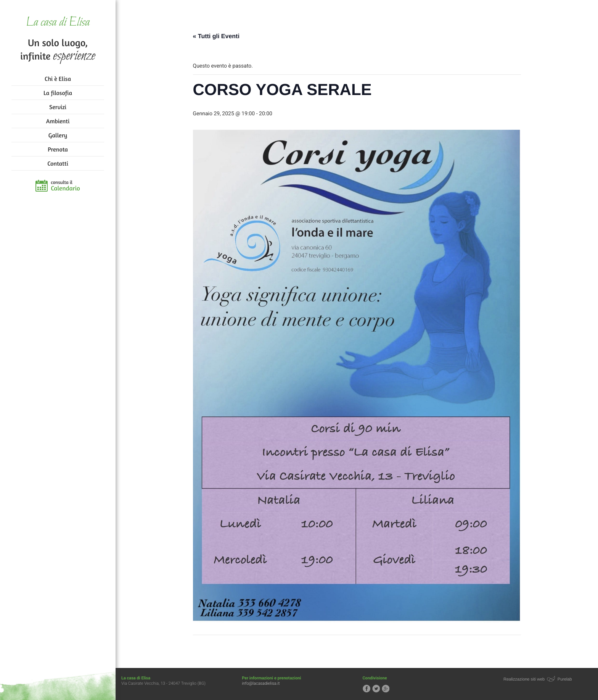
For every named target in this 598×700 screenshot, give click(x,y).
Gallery (58, 135)
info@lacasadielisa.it (261, 683)
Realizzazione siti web (524, 679)
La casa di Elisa (58, 23)
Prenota (58, 149)
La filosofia (58, 93)
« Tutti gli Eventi (216, 36)
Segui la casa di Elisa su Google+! (386, 689)
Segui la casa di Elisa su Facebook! (367, 689)
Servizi (58, 107)
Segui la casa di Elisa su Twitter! (376, 689)
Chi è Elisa (58, 79)
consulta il (65, 186)
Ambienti (58, 121)
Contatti (58, 163)
